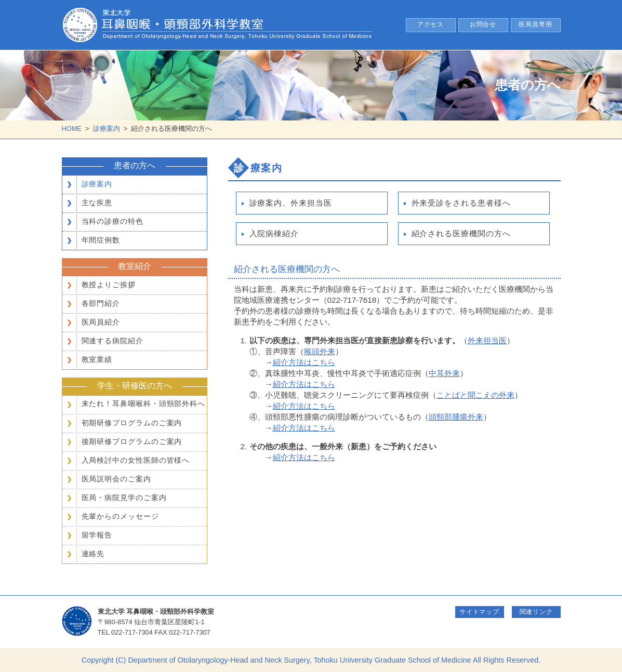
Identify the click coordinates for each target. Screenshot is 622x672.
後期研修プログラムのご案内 (132, 441)
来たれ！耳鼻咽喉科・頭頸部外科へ (144, 404)
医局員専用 (535, 24)
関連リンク (536, 612)
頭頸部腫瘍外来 (456, 417)
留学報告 (97, 535)
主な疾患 (97, 203)
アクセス (431, 24)
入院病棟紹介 (274, 233)
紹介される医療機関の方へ (461, 233)
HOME (72, 129)
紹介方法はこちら (304, 362)
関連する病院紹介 (113, 341)
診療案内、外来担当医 (291, 203)
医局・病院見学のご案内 (124, 498)
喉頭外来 (320, 351)
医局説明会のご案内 (116, 479)
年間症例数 (101, 240)
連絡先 (93, 554)
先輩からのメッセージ (120, 516)
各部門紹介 (101, 303)
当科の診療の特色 (113, 221)
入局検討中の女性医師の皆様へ (136, 460)
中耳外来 (444, 373)
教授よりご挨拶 (109, 285)
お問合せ (483, 24)
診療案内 (107, 129)
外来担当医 (487, 340)
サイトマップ (479, 612)
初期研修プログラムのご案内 (132, 423)
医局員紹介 (101, 322)
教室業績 (97, 359)
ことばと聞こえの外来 (475, 395)
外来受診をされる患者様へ (461, 203)
